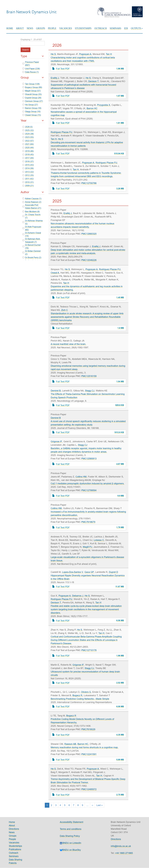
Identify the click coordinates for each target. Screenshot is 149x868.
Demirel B (56, 391)
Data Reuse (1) (31, 72)
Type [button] (24, 56)
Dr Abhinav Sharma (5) (33, 222)
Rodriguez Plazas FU (61, 132)
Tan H (109, 54)
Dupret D (113, 572)
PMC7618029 (88, 729)
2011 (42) (28, 179)
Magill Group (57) (32, 91)
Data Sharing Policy (70, 836)
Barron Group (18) (32, 108)
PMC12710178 (89, 650)
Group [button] (25, 78)
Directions (14, 829)
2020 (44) (28, 148)
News (30, 28)
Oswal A (55, 273)
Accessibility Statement (72, 822)
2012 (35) (28, 175)
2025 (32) (28, 130)
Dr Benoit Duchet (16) (32, 246)
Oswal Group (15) (32, 115)
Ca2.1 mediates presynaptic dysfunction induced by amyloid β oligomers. (87, 483)
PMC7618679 (88, 522)
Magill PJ (87, 547)
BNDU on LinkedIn (71, 843)
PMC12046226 (89, 260)
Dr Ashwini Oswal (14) (32, 234)
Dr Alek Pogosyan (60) (32, 228)
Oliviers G (86, 692)
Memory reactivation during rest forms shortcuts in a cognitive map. (85, 747)
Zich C (65, 310)
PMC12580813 (89, 459)
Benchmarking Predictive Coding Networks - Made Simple (80, 699)
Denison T (93, 81)
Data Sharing (15, 860)
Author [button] (25, 192)
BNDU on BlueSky (70, 850)
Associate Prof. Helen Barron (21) (32, 206)
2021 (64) (28, 144)
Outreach (101, 28)
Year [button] (24, 121)
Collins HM (81, 477)
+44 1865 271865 (124, 853)
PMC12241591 (89, 754)
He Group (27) (30, 105)
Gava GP (89, 572)
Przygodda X (104, 105)
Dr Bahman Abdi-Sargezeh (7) (32, 240)
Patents (13, 863)
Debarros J (78, 596)
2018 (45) (28, 154)
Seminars (115, 28)
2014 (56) (28, 168)
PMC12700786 (89, 183)
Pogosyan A (85, 54)
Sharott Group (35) (32, 94)
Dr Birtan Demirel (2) (32, 253)
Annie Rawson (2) (32, 202)
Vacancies (66, 28)
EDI (126, 28)
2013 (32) (28, 172)
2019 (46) (28, 151)
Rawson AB (70, 744)
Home (10, 28)
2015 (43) (28, 165)
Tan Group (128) (31, 84)
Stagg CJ (90, 391)
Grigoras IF (56, 441)
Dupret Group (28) (32, 98)
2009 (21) (28, 186)
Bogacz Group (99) (32, 87)
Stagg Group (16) (32, 111)
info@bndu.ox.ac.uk (121, 846)
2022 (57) (28, 141)
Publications (15, 849)
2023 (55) (28, 137)
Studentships (83, 28)
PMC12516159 (89, 376)
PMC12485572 (89, 789)
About (20, 28)
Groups (41, 28)
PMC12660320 (89, 234)
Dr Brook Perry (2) (32, 257)
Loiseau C (99, 540)
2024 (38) (28, 134)
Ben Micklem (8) (31, 212)
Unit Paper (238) (31, 69)
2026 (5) (28, 127)
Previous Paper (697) (31, 64)
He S (53, 54)
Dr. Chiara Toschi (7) (32, 216)
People (52, 28)
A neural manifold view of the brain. (68, 344)
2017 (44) (28, 158)
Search (25, 50)
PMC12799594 (89, 490)
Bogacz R (77, 695)
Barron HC (92, 108)
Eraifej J (55, 78)
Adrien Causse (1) (32, 198)
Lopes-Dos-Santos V (73, 572)
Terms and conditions (71, 829)
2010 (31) (28, 182)
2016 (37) (28, 161)
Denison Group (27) (33, 101)
